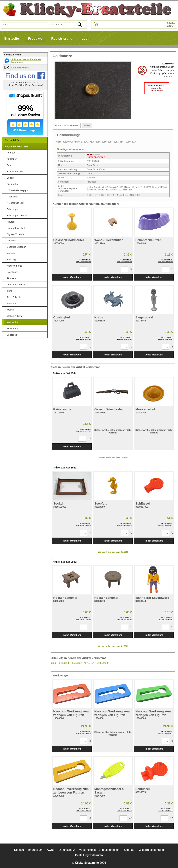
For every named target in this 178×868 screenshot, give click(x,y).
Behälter (11, 178)
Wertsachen (13, 322)
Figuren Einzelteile (16, 228)
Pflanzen (11, 278)
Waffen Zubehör (15, 316)
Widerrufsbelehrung (151, 850)
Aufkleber (12, 159)
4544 (125, 195)
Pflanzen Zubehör (16, 285)
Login (86, 39)
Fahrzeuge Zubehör (17, 215)
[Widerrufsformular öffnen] (89, 855)
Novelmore (12, 272)
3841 (95, 195)
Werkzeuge (13, 329)
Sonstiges (12, 335)
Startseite (12, 39)
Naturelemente (14, 266)
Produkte (35, 39)
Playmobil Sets (13, 140)
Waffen (10, 310)
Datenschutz (67, 850)
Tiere (9, 291)
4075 (119, 195)
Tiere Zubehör (14, 297)
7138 (131, 195)
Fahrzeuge (12, 209)
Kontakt (19, 850)
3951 (113, 195)
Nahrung (11, 259)
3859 (107, 195)
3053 (89, 195)
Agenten (11, 153)
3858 (101, 195)
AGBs (51, 850)
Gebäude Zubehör (16, 247)
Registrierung (62, 39)
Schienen (13, 197)
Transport (12, 303)
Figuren (11, 222)
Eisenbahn (12, 184)
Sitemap (129, 850)
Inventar (11, 253)
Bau (9, 165)
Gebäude (12, 241)
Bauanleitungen (15, 171)
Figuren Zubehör (15, 234)
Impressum (35, 850)
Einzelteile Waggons (19, 190)
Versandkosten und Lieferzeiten (99, 850)
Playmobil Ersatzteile (17, 146)
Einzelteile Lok (16, 203)
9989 (137, 195)
